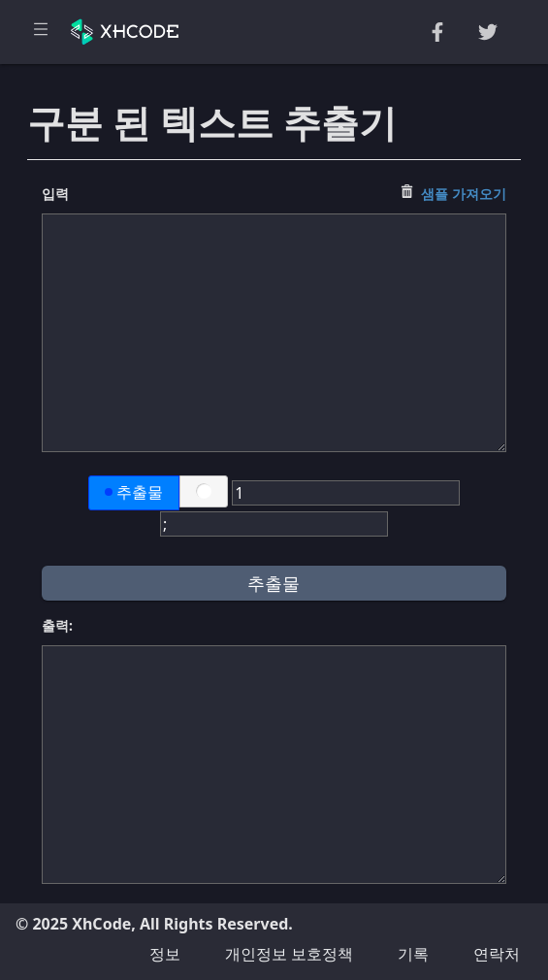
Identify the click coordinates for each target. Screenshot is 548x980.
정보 (165, 954)
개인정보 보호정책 (289, 954)
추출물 (134, 492)
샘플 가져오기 (464, 194)
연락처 (497, 954)
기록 (413, 954)
